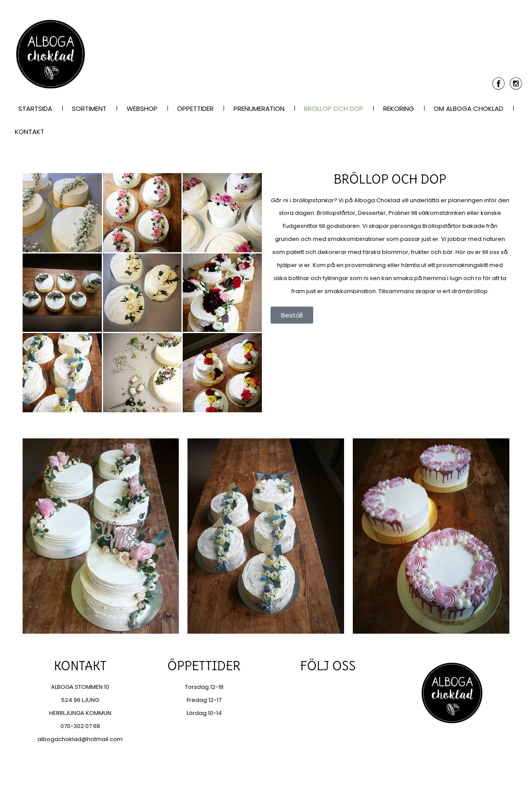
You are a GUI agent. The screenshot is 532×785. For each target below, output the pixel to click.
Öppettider (195, 109)
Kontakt (30, 132)
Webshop (142, 109)
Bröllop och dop (334, 109)
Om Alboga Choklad (468, 109)
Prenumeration (259, 109)
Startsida (35, 109)
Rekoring (399, 109)
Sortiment (89, 109)
